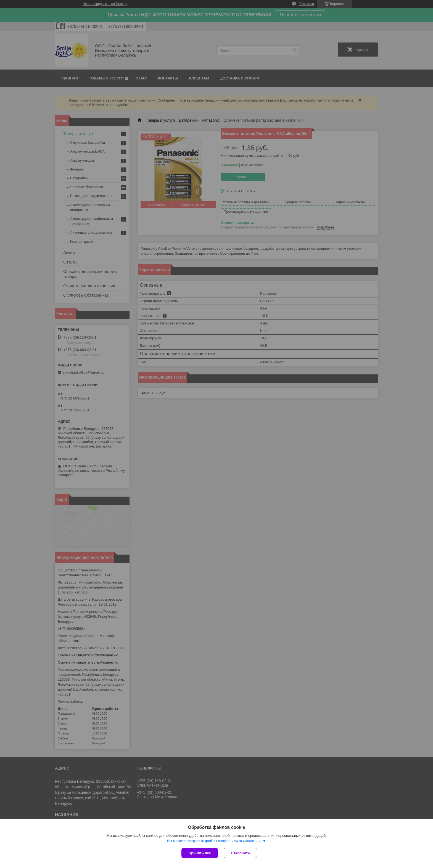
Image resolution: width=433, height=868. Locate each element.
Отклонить (240, 853)
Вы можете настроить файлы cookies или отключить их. (215, 841)
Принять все (200, 853)
